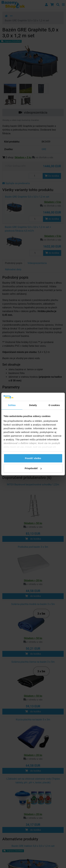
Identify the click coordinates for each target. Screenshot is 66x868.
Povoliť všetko (33, 458)
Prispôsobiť (33, 468)
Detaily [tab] (33, 405)
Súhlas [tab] (12, 405)
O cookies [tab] (54, 405)
